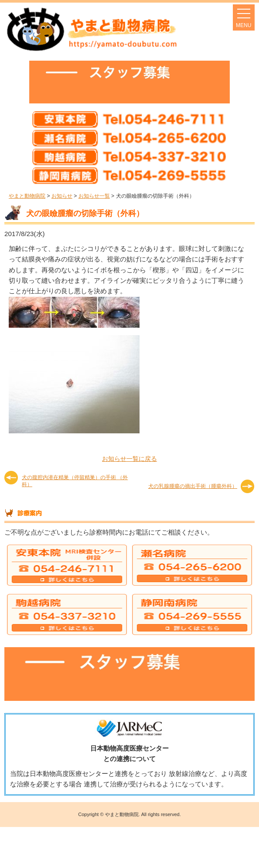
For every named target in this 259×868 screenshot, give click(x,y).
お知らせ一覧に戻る (129, 459)
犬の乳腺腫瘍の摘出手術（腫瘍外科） (193, 486)
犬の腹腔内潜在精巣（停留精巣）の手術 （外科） (75, 481)
